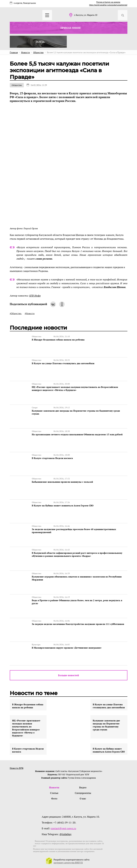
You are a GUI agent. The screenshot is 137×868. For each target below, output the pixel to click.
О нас (83, 798)
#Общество (16, 313)
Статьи (54, 793)
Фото (54, 798)
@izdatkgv (65, 834)
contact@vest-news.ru (63, 828)
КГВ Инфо (35, 296)
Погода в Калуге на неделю (108, 2)
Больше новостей (68, 675)
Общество (17, 85)
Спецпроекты (83, 793)
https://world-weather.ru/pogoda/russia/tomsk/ (108, 5)
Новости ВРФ (17, 768)
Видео (83, 787)
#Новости (30, 313)
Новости (54, 787)
